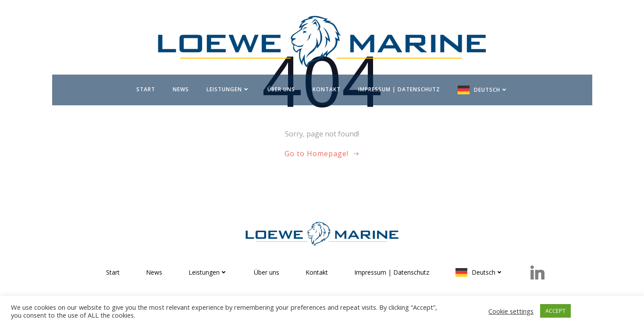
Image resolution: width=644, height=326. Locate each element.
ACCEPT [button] (555, 311)
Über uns (281, 89)
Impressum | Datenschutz (399, 89)
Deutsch (491, 90)
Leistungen (228, 89)
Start (146, 89)
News (181, 89)
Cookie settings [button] (511, 311)
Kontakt (327, 89)
